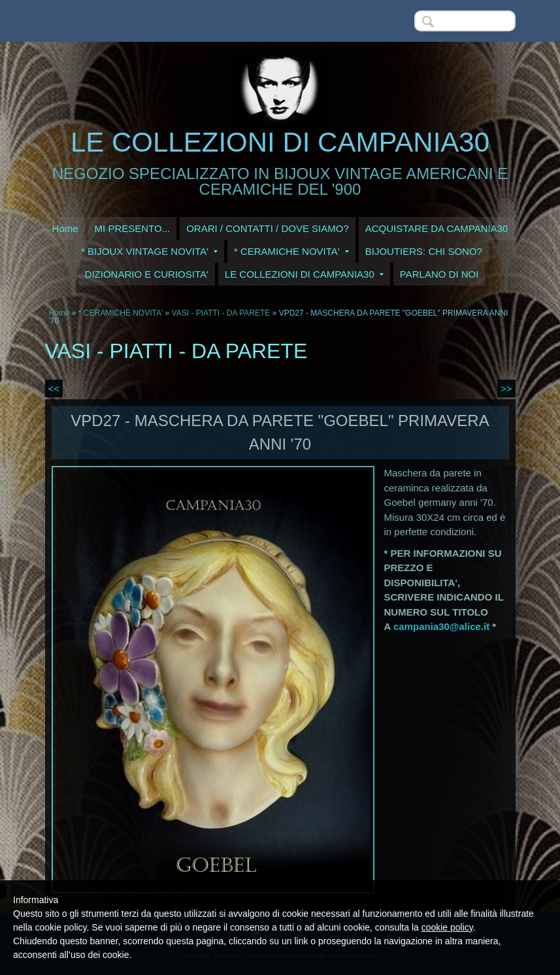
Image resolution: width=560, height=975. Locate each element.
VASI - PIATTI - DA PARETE (222, 313)
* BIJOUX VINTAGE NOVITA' (149, 251)
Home (65, 228)
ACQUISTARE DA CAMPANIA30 (437, 228)
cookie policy (447, 927)
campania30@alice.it (441, 626)
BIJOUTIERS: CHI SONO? (424, 251)
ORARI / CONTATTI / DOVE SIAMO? (268, 228)
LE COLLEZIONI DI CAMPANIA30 (280, 142)
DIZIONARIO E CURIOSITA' (147, 274)
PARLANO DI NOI (439, 274)
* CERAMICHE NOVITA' (291, 251)
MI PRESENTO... (133, 228)
